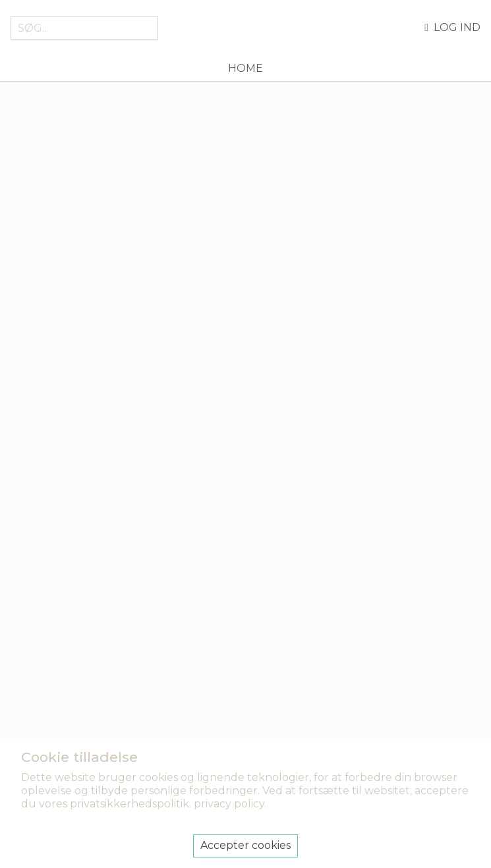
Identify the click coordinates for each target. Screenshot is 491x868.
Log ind (452, 28)
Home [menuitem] (245, 68)
